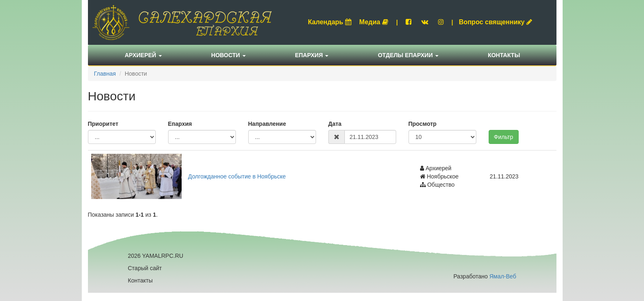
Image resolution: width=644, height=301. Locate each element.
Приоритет (103, 124)
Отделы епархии (408, 55)
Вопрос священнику (495, 22)
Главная (105, 74)
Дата (335, 124)
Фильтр (504, 137)
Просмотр (423, 124)
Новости (229, 55)
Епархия (312, 55)
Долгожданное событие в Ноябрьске (237, 176)
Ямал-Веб (503, 276)
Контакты (504, 55)
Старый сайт (145, 268)
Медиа (374, 22)
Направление (267, 124)
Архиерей (143, 55)
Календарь (330, 22)
